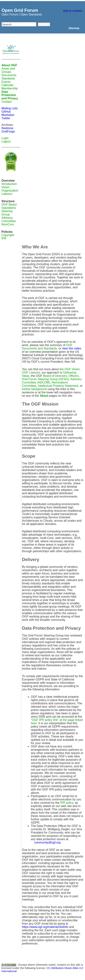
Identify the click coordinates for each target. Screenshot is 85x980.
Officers (74, 376)
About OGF (9, 65)
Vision (5, 187)
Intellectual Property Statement (58, 386)
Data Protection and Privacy (10, 95)
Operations (9, 208)
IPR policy (67, 803)
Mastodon (8, 115)
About (44, 396)
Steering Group (7, 213)
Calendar (7, 85)
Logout (6, 141)
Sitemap (74, 28)
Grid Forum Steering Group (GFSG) (45, 379)
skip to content (73, 11)
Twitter (6, 118)
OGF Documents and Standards (47, 347)
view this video (72, 348)
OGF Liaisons (31, 373)
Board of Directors (55, 376)
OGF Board (9, 205)
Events (6, 82)
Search (44, 24)
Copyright (8, 235)
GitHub (6, 112)
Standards (8, 78)
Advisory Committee (9, 219)
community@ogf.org (47, 842)
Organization (10, 191)
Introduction (9, 184)
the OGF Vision (70, 369)
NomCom (8, 224)
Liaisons (7, 194)
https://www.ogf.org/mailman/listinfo (45, 927)
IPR (4, 238)
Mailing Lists (10, 108)
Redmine (7, 128)
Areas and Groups (8, 70)
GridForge (8, 131)
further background (34, 389)
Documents (9, 75)
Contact (7, 102)
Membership (10, 88)
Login (5, 138)
